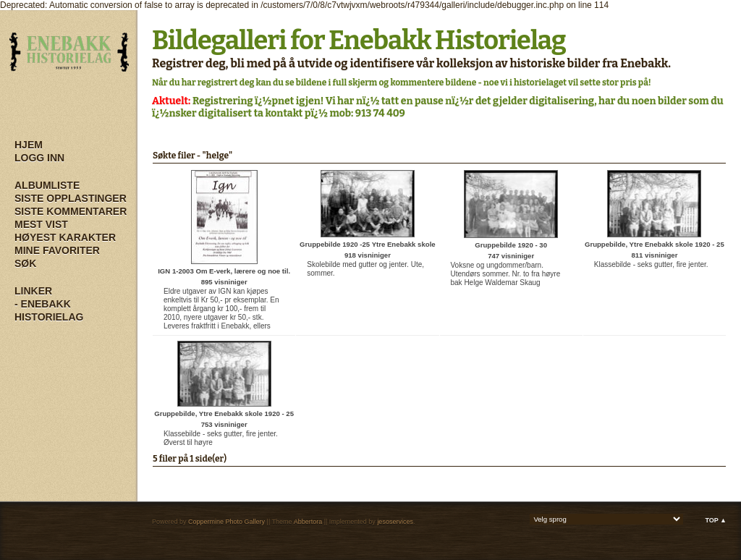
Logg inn (39, 158)
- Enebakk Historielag (49, 310)
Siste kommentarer (71, 211)
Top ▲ (716, 520)
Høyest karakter (65, 237)
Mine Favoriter (57, 250)
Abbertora (308, 522)
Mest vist (41, 224)
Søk (25, 263)
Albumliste (47, 185)
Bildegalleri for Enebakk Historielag (359, 41)
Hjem (29, 145)
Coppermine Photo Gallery (226, 522)
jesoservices (395, 522)
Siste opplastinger (71, 198)
